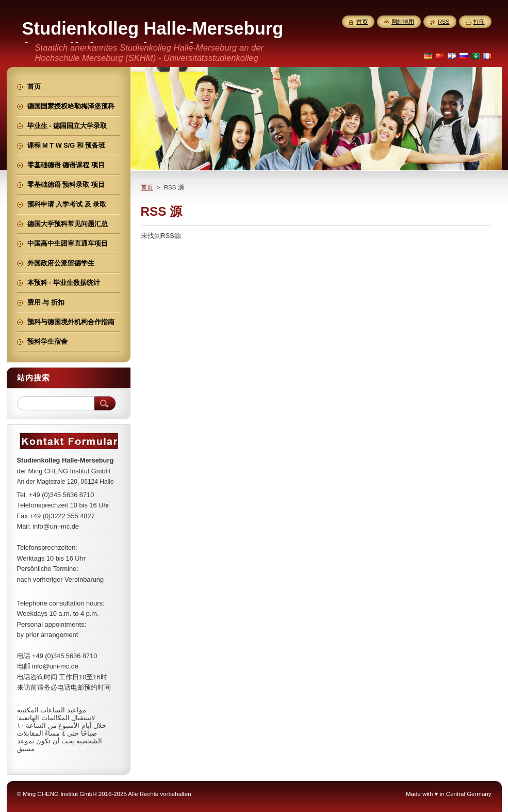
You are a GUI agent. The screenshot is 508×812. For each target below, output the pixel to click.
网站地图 (403, 22)
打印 (479, 22)
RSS (444, 22)
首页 (147, 187)
